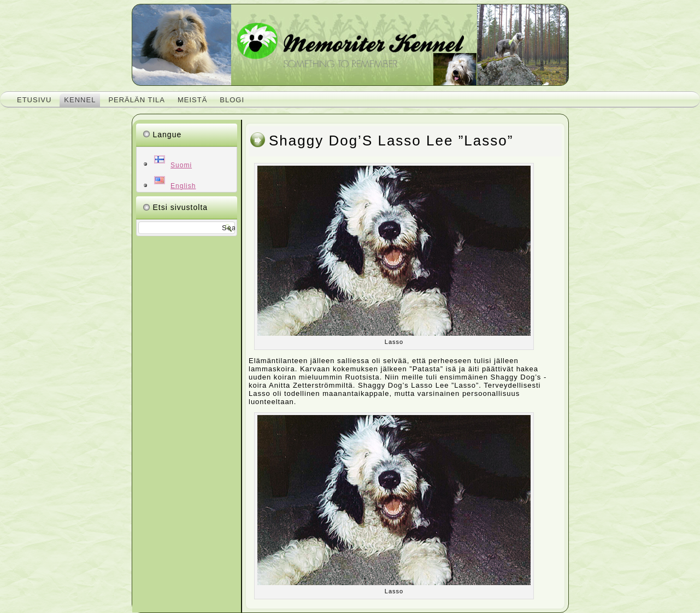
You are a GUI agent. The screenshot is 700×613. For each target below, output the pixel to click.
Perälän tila (137, 100)
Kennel (80, 100)
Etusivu (34, 100)
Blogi (232, 100)
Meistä (192, 100)
